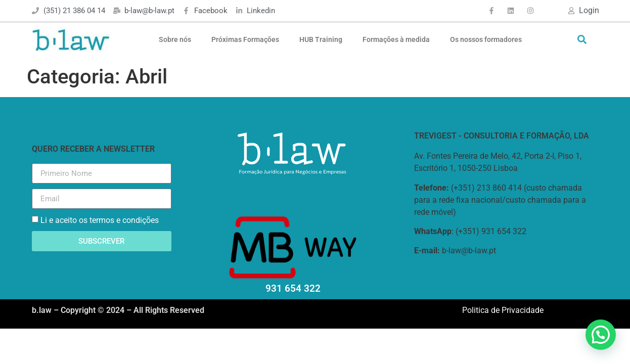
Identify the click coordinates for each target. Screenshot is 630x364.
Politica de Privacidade (503, 310)
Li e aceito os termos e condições (100, 220)
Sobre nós (175, 39)
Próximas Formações (245, 39)
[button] (582, 40)
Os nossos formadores (486, 39)
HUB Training (321, 39)
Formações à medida (396, 39)
